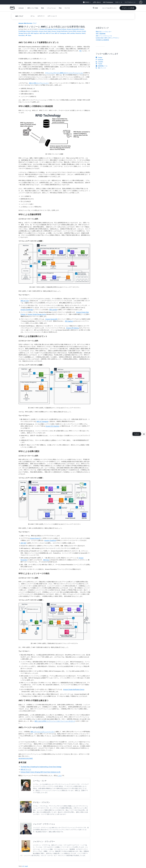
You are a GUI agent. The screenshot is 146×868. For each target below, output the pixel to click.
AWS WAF (23, 543)
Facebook (99, 60)
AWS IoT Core (25, 301)
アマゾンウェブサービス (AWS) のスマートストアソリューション (64, 73)
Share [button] (28, 35)
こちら (60, 775)
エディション (51, 16)
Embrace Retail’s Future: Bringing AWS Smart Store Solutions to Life (40, 772)
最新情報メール (102, 66)
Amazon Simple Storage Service (37, 314)
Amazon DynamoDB (51, 319)
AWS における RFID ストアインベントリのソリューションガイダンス (55, 721)
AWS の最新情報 (101, 34)
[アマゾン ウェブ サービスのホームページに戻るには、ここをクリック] (12, 9)
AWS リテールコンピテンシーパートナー (43, 732)
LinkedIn (99, 62)
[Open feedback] (144, 434)
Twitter (99, 57)
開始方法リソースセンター (104, 32)
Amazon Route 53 (35, 538)
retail (26, 866)
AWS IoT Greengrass (42, 421)
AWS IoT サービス (26, 769)
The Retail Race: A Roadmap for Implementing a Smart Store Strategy (41, 767)
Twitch (99, 64)
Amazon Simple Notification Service (74, 689)
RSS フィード (101, 68)
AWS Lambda (53, 310)
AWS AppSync (69, 321)
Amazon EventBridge (27, 310)
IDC (80, 51)
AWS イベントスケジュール (104, 36)
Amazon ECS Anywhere (52, 426)
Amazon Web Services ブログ (28, 23)
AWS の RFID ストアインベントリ (39, 83)
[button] (143, 2)
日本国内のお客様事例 (102, 40)
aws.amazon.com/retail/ (26, 758)
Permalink (21, 35)
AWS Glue (46, 560)
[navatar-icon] (141, 2)
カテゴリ (40, 16)
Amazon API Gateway (72, 328)
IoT (23, 866)
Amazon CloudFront (50, 540)
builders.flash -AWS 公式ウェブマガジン (107, 38)
